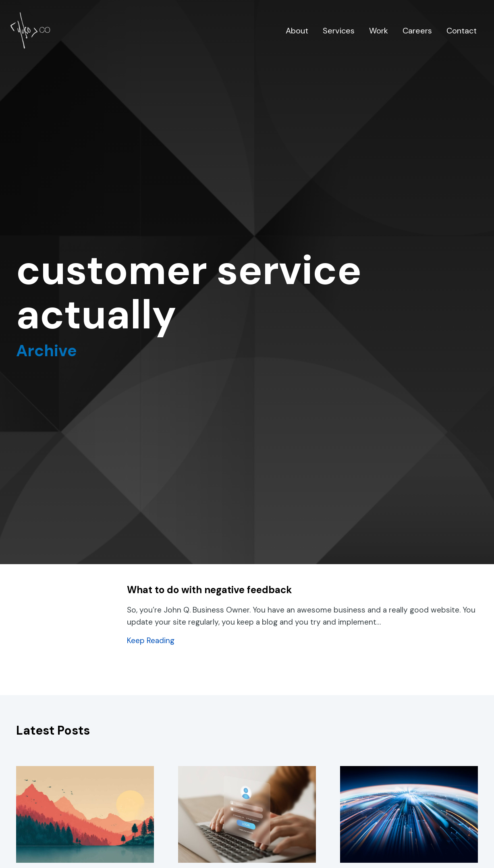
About (297, 31)
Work (379, 31)
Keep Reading (151, 641)
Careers (417, 31)
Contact (462, 31)
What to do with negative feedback (210, 590)
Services (339, 31)
